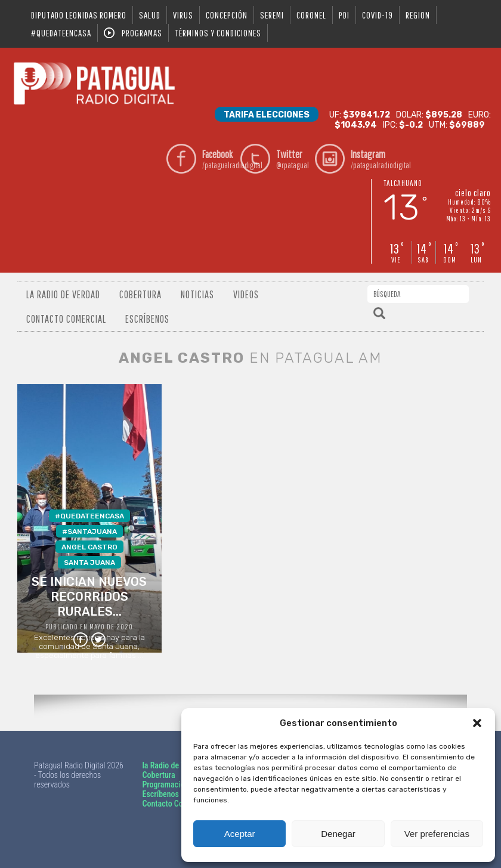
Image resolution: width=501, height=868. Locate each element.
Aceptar (240, 834)
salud (150, 15)
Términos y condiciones (218, 33)
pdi (344, 15)
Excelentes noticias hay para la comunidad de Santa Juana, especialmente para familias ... (89, 581)
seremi (272, 15)
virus (183, 15)
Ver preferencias (437, 834)
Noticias (197, 294)
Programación (165, 784)
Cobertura (140, 294)
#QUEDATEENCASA (61, 33)
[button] (477, 723)
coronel (311, 15)
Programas (142, 33)
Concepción (227, 15)
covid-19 (378, 15)
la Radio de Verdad (173, 765)
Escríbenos (147, 319)
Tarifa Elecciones (267, 115)
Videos (246, 294)
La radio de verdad (63, 294)
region (418, 15)
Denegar (338, 834)
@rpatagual (293, 159)
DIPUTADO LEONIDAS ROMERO (79, 15)
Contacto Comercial (66, 319)
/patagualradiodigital (219, 159)
